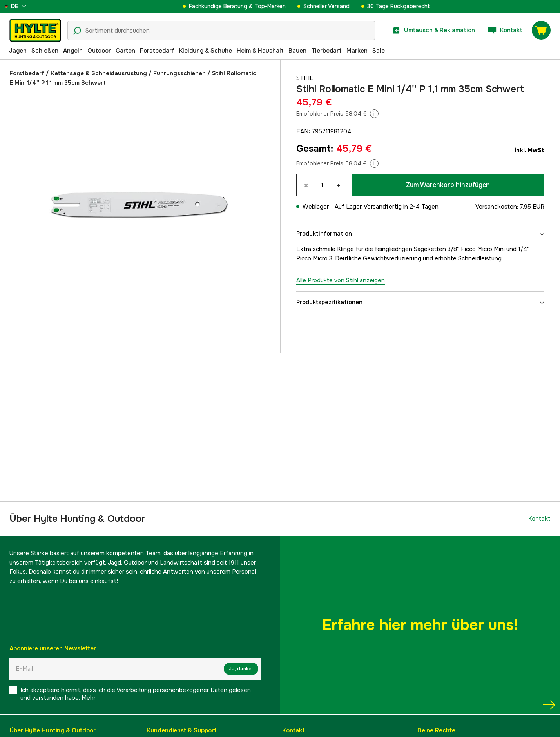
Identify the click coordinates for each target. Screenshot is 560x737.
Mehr (89, 698)
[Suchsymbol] (77, 31)
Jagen (18, 51)
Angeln (73, 51)
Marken (357, 51)
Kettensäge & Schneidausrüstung (99, 73)
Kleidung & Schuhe (206, 51)
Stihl (305, 78)
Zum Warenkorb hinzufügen (448, 185)
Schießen (45, 51)
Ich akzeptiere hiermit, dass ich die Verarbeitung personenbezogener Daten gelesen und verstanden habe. (136, 694)
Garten (125, 51)
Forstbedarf (157, 51)
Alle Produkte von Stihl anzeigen (341, 280)
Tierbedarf (326, 51)
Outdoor (99, 51)
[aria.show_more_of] (29, 6)
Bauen (297, 51)
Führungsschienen (179, 73)
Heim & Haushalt (260, 51)
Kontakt (539, 519)
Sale (379, 51)
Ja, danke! (241, 669)
